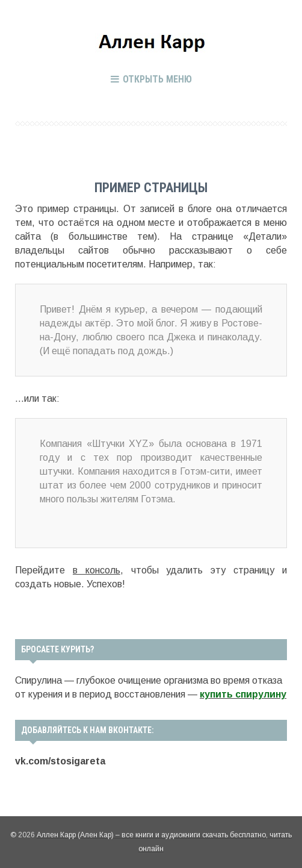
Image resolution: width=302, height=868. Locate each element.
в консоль (97, 570)
